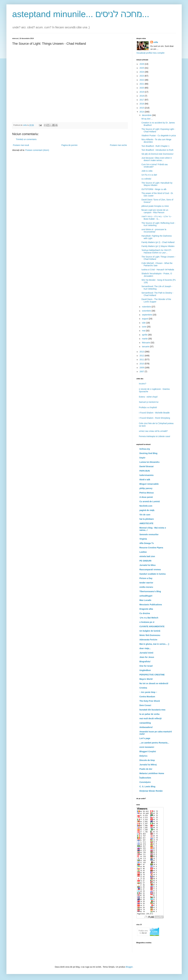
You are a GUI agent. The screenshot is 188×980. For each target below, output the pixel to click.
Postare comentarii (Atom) (37, 150)
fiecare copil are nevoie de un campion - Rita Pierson (155, 211)
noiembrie (147, 307)
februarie (146, 343)
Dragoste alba (146, 609)
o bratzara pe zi (147, 622)
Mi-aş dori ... (147, 119)
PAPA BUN (145, 471)
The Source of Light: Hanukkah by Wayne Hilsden (157, 184)
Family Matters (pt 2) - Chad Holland (158, 242)
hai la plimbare (147, 519)
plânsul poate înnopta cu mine (155, 206)
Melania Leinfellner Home (152, 773)
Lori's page (145, 738)
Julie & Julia (147, 171)
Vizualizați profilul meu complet (150, 53)
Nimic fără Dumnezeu (150, 635)
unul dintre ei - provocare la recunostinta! (154, 231)
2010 (142, 364)
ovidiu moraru (146, 587)
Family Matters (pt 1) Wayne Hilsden (158, 246)
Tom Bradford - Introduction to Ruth (157, 150)
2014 (142, 112)
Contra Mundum (147, 697)
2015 (142, 108)
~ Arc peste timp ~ (148, 692)
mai (144, 331)
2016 (142, 104)
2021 (142, 84)
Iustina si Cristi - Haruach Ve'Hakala (158, 270)
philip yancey (146, 488)
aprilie (145, 335)
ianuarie (146, 347)
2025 (142, 68)
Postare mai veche (118, 145)
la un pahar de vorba (150, 714)
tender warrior (146, 583)
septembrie (147, 315)
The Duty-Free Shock (150, 701)
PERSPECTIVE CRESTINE (152, 675)
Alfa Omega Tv (147, 543)
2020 (142, 88)
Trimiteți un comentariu (26, 139)
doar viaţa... (145, 648)
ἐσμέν (142, 458)
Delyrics (143, 756)
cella (156, 42)
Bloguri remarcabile (149, 484)
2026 (142, 64)
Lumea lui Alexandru (150, 462)
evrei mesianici (147, 747)
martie (145, 339)
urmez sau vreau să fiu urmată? (153, 431)
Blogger (129, 967)
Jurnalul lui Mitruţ (148, 765)
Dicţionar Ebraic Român (151, 791)
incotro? (143, 384)
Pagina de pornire (69, 145)
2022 (142, 80)
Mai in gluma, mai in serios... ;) (154, 644)
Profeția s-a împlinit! (148, 407)
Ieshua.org (145, 449)
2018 (142, 96)
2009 (142, 368)
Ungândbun (145, 670)
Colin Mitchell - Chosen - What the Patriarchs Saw (157, 264)
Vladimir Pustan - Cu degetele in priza (159, 136)
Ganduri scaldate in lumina (153, 574)
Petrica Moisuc (147, 493)
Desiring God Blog (148, 453)
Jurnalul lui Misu (148, 565)
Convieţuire (145, 782)
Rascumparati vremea (150, 570)
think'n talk (145, 480)
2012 (142, 356)
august (145, 319)
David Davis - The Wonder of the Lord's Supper (156, 300)
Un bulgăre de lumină (150, 631)
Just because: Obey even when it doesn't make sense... (156, 159)
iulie (144, 323)
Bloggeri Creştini (148, 751)
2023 (142, 76)
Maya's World (146, 679)
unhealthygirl (146, 596)
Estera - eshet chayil (148, 397)
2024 (142, 72)
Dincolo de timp (147, 760)
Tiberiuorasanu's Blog (150, 591)
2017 (142, 100)
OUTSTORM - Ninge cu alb (154, 189)
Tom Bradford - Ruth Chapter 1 (155, 146)
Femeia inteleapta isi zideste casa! (155, 436)
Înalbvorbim (145, 778)
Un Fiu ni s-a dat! (149, 175)
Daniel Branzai (147, 466)
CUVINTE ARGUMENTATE (152, 626)
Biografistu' (145, 662)
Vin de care (145, 515)
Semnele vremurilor (149, 534)
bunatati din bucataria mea (152, 710)
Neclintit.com (146, 506)
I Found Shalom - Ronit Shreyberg (154, 418)
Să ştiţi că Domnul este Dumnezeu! (157, 154)
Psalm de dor (146, 769)
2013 (142, 352)
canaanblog (145, 723)
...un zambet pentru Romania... (154, 743)
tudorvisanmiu (147, 475)
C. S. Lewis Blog (147, 787)
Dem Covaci (145, 705)
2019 (142, 92)
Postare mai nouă (21, 145)
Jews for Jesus (147, 657)
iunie (144, 327)
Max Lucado (145, 600)
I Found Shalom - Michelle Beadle (154, 413)
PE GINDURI (145, 561)
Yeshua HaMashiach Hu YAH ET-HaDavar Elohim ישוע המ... (157, 251)
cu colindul (146, 179)
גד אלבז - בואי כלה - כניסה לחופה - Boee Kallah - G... (157, 218)
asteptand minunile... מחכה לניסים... (81, 14)
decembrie (147, 115)
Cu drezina (145, 613)
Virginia (143, 539)
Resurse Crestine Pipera (151, 548)
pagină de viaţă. (147, 510)
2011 (142, 360)
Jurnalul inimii (146, 653)
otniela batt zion (147, 556)
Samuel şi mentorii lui (149, 402)
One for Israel (146, 666)
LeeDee (143, 552)
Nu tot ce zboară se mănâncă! (154, 683)
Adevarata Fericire (148, 640)
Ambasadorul (146, 727)
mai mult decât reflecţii (151, 718)
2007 (142, 371)
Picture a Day (146, 578)
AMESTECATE (146, 523)
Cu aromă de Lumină (150, 501)
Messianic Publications (151, 605)
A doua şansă (146, 497)
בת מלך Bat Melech (149, 618)
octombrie (147, 311)
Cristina (143, 688)
